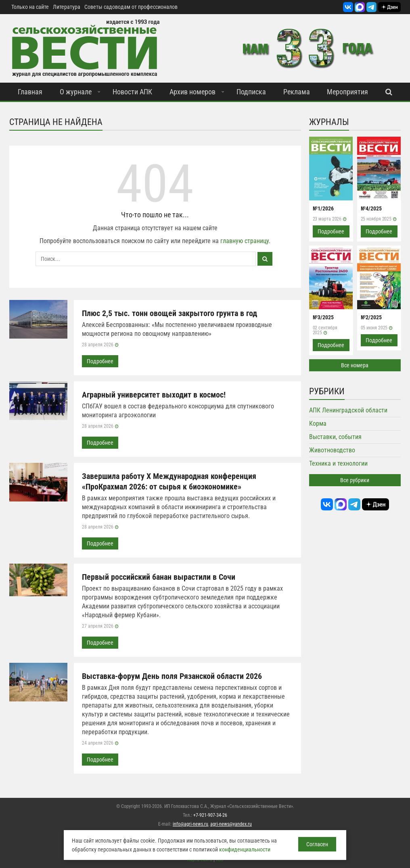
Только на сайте (30, 7)
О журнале (76, 92)
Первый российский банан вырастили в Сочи (159, 577)
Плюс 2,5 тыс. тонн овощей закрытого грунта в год (169, 313)
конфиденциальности (245, 849)
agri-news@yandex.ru (231, 824)
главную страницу (245, 241)
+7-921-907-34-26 (210, 815)
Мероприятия (347, 92)
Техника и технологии (338, 463)
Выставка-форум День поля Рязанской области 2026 (172, 676)
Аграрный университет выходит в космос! (154, 395)
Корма (318, 424)
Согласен (317, 844)
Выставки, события (335, 437)
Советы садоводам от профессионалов (131, 7)
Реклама (297, 92)
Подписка (251, 92)
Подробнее (100, 361)
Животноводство (332, 450)
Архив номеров (192, 92)
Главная (30, 92)
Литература (67, 7)
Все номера (355, 365)
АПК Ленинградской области (348, 410)
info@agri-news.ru (190, 824)
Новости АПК (132, 92)
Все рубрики (355, 480)
